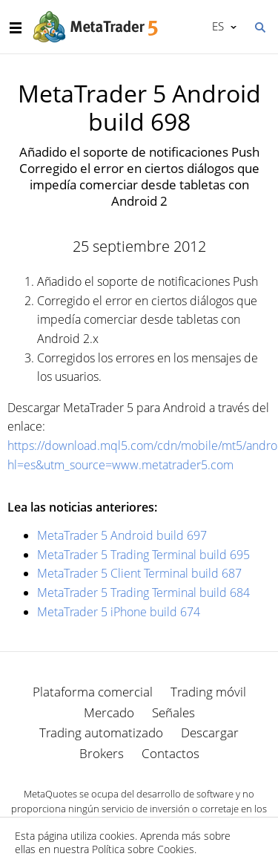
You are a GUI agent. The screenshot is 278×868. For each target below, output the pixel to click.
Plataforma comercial (93, 692)
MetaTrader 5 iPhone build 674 (119, 612)
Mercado (109, 712)
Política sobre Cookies (143, 849)
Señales (173, 712)
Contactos (171, 753)
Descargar (210, 732)
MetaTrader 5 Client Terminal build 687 (139, 573)
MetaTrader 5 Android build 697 (122, 535)
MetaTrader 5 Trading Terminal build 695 (143, 555)
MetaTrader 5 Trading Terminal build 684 (143, 593)
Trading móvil (208, 692)
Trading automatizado (101, 732)
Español (217, 26)
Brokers (102, 753)
